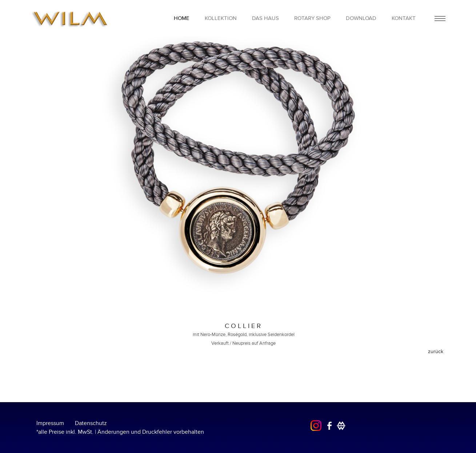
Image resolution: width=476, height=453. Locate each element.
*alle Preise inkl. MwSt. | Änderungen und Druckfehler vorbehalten (120, 432)
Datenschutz (91, 423)
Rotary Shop (312, 18)
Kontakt (404, 18)
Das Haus (265, 18)
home (182, 18)
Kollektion (221, 18)
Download (361, 18)
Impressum (50, 423)
